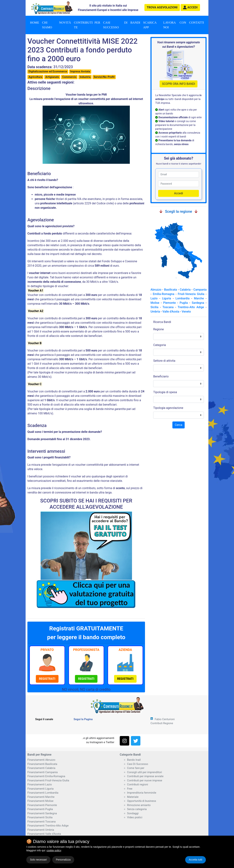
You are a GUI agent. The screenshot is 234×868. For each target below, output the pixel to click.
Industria (85, 77)
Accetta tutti (196, 860)
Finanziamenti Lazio (40, 784)
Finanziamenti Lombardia (43, 793)
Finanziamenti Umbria (41, 830)
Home (35, 23)
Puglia (184, 303)
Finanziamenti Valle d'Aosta (44, 834)
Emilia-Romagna (164, 294)
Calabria (185, 290)
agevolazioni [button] (162, 7)
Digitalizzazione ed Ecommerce (48, 71)
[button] (190, 7)
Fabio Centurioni (165, 719)
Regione (158, 329)
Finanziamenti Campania (43, 772)
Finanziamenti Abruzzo (41, 760)
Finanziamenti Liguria (40, 789)
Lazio (154, 298)
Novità (65, 23)
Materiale (133, 797)
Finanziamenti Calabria (41, 768)
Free (130, 789)
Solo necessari (38, 860)
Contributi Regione (162, 723)
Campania (200, 290)
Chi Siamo (47, 25)
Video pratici (135, 817)
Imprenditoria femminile (142, 793)
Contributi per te (87, 25)
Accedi (179, 193)
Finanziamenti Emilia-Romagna (46, 776)
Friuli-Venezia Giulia (191, 294)
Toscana (168, 307)
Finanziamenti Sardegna (42, 813)
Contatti (197, 23)
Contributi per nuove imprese (145, 780)
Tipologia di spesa (165, 392)
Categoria (160, 345)
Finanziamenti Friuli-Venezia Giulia (48, 780)
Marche (199, 298)
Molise (155, 303)
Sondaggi (133, 813)
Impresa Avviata (80, 71)
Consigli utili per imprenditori (145, 772)
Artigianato (52, 77)
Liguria (166, 298)
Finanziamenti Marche (41, 797)
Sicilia (154, 307)
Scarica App (150, 25)
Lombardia (183, 298)
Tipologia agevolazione (168, 408)
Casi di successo (115, 25)
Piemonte (170, 303)
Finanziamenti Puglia (40, 809)
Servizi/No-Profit (104, 77)
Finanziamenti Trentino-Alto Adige (48, 826)
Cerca (179, 425)
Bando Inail (134, 760)
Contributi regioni (138, 784)
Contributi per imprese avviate (145, 776)
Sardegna (198, 303)
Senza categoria (137, 809)
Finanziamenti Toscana (41, 822)
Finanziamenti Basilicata (42, 764)
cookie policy (54, 850)
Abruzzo (156, 290)
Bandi (135, 23)
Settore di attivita (164, 361)
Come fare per (136, 768)
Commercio (69, 77)
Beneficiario (161, 376)
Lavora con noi (175, 25)
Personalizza (63, 860)
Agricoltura (35, 77)
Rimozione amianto (139, 805)
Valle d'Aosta (171, 312)
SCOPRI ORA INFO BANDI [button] (179, 84)
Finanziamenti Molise (40, 801)
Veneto (186, 312)
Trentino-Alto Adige (191, 307)
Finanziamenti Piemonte (42, 805)
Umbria (155, 312)
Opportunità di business (142, 801)
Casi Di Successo (138, 764)
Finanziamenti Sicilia (40, 817)
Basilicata (171, 290)
